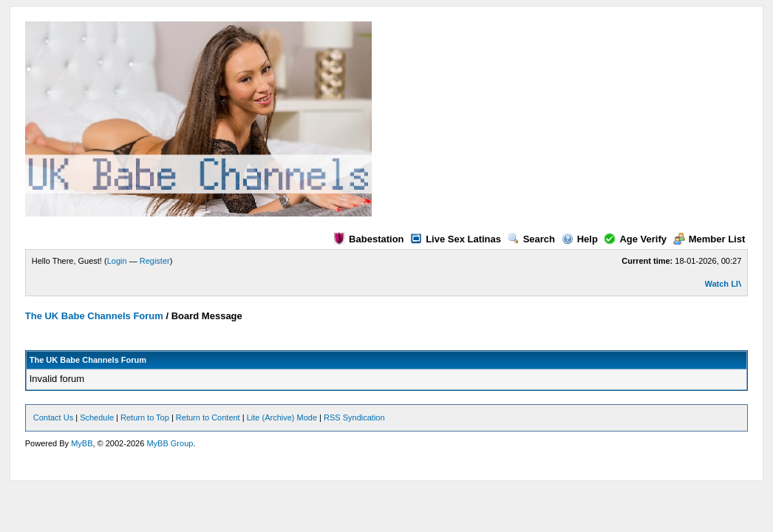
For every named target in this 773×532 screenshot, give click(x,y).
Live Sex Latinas (456, 239)
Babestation (368, 239)
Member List (709, 239)
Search (531, 239)
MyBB (82, 443)
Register (155, 261)
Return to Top (145, 417)
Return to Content (208, 417)
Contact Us (53, 417)
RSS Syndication (354, 417)
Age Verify (635, 239)
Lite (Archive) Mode (282, 417)
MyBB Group (170, 443)
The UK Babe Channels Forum (94, 316)
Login (117, 261)
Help (580, 239)
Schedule (97, 417)
